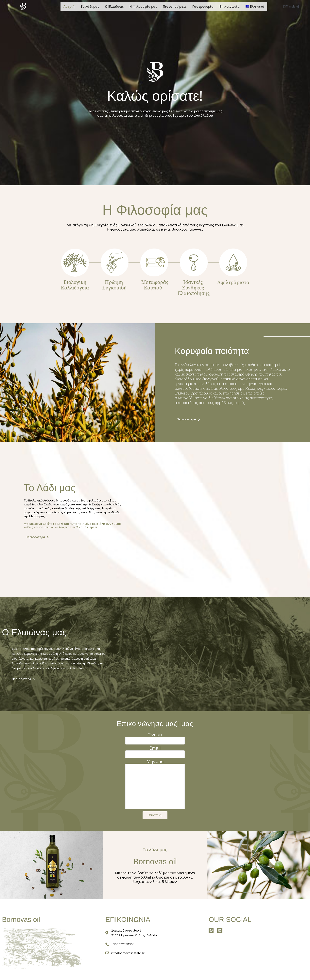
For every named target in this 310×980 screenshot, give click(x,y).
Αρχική (69, 7)
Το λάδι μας (90, 7)
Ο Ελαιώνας (114, 7)
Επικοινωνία (230, 7)
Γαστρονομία (203, 7)
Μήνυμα (155, 763)
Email (155, 749)
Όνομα (155, 734)
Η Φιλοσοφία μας (143, 7)
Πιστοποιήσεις (175, 7)
